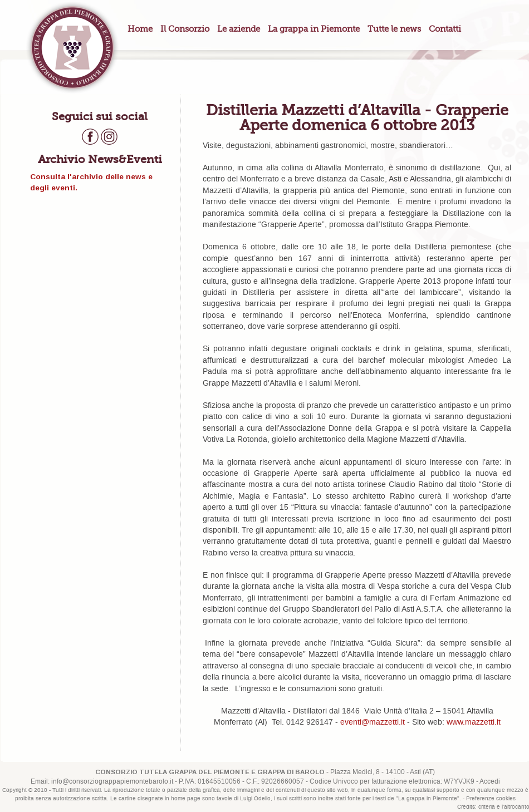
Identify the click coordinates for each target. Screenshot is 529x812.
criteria (487, 807)
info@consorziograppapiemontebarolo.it (112, 782)
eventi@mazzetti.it (373, 722)
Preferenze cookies (491, 799)
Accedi (490, 782)
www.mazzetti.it (474, 722)
